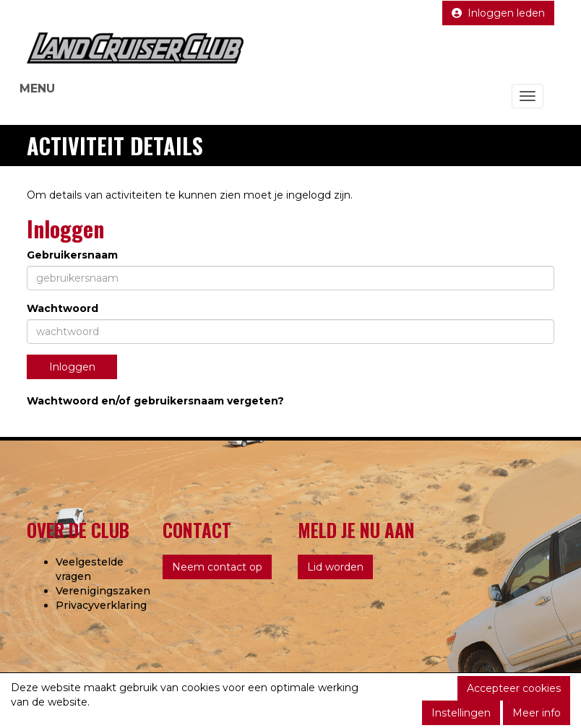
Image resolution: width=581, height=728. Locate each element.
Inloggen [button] (72, 367)
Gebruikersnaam (72, 255)
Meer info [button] (537, 713)
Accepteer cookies (514, 688)
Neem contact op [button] (217, 567)
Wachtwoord (63, 308)
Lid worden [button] (335, 567)
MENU (37, 88)
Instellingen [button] (461, 713)
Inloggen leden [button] (498, 13)
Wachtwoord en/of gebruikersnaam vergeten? (155, 401)
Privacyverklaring (101, 605)
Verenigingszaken (103, 591)
